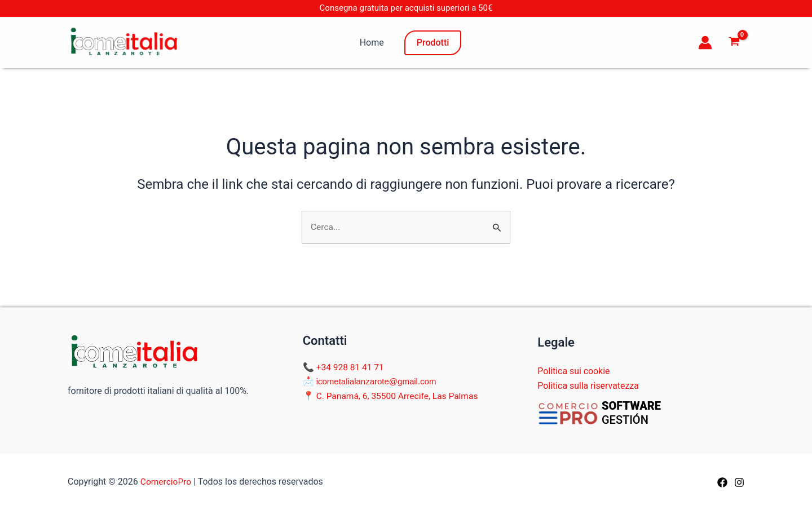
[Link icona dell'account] (705, 43)
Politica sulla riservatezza (588, 386)
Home (372, 43)
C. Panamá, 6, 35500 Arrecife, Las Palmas (400, 396)
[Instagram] (739, 482)
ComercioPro (167, 482)
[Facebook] (722, 482)
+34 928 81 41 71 (351, 367)
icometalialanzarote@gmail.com (376, 382)
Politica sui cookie (574, 372)
